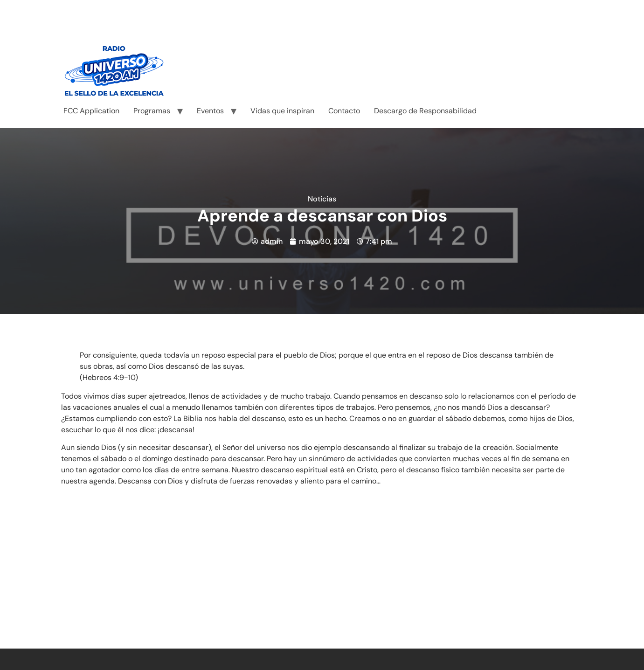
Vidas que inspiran (282, 111)
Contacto (344, 111)
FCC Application (91, 111)
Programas (152, 111)
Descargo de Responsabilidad (425, 111)
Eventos (210, 111)
